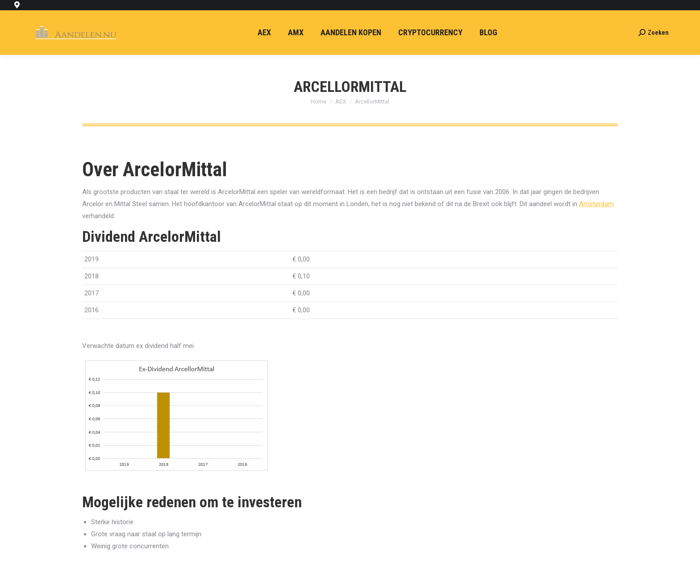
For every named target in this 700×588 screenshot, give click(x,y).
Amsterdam (596, 204)
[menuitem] (264, 33)
